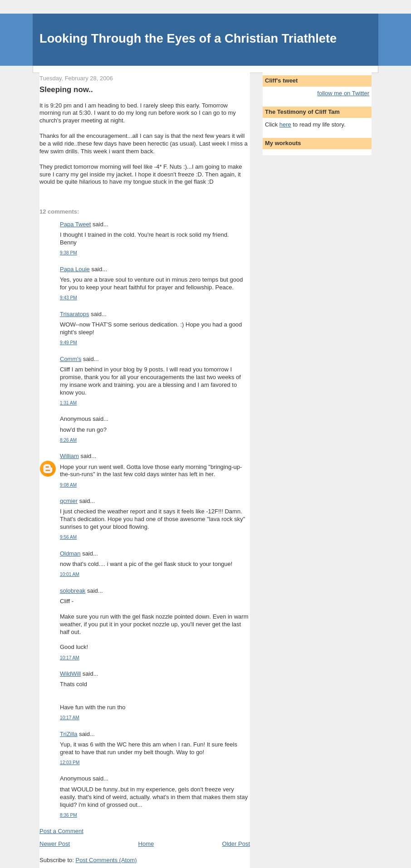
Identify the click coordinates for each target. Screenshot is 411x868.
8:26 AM (68, 440)
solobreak (73, 591)
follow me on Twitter (343, 93)
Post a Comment (61, 831)
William (69, 456)
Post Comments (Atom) (106, 860)
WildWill (70, 674)
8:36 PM (68, 815)
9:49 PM (68, 343)
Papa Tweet (75, 224)
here (285, 124)
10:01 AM (70, 574)
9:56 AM (68, 537)
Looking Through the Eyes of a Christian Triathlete (188, 38)
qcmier (69, 501)
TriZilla (69, 734)
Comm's (71, 359)
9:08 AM (68, 485)
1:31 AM (68, 403)
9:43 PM (68, 298)
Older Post (236, 844)
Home (146, 844)
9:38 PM (68, 253)
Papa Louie (75, 269)
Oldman (70, 553)
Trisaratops (75, 314)
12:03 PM (70, 763)
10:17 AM (70, 658)
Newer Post (55, 844)
